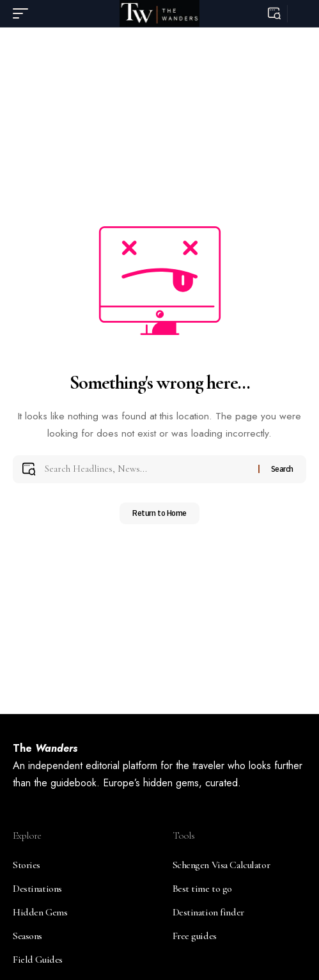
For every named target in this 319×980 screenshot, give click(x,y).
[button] (24, 13)
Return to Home (159, 513)
